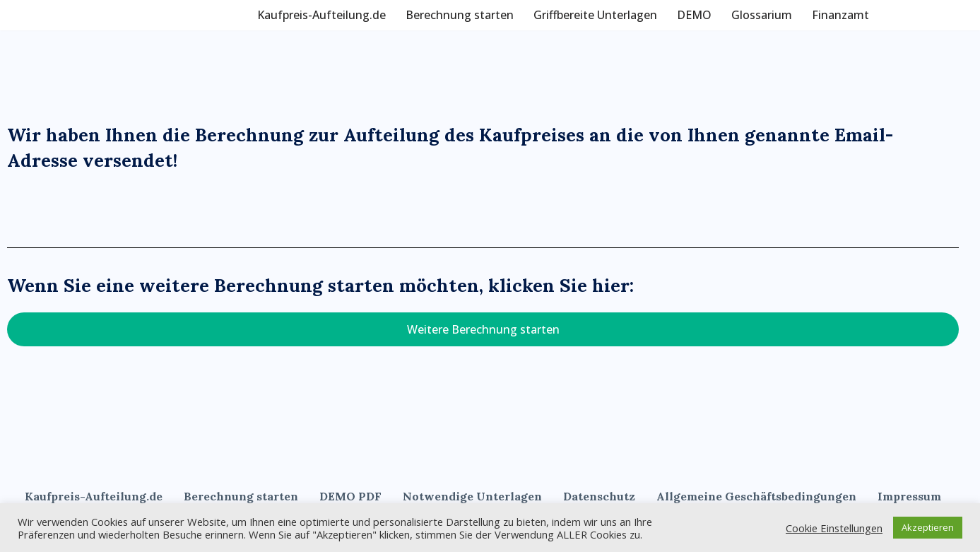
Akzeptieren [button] (928, 527)
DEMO (694, 15)
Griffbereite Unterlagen (595, 15)
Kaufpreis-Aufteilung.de (321, 15)
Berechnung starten (460, 15)
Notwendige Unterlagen (472, 496)
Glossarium (762, 15)
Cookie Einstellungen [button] (834, 528)
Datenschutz (599, 496)
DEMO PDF (350, 496)
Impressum (909, 496)
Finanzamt (840, 15)
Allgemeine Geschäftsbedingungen (756, 496)
